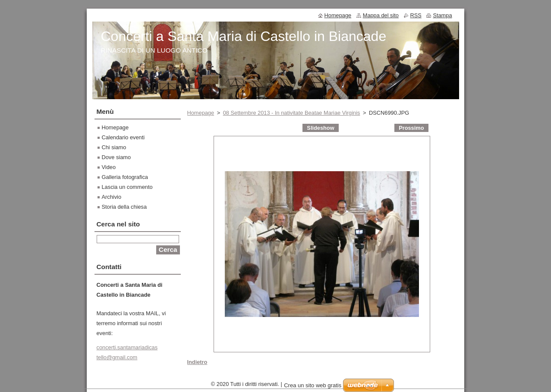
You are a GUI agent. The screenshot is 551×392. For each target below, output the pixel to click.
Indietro (197, 362)
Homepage (201, 113)
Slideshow (320, 128)
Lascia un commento (127, 187)
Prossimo (411, 128)
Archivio (112, 197)
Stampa (442, 15)
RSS (416, 15)
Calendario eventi (123, 137)
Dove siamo (116, 157)
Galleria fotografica (125, 177)
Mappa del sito (381, 15)
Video (109, 167)
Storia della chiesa (124, 207)
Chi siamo (114, 147)
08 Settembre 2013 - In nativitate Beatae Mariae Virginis (292, 113)
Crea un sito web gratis (313, 387)
